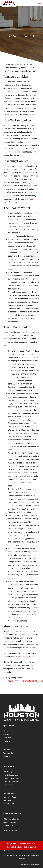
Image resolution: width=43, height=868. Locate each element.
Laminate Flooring (10, 794)
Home (6, 731)
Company (7, 734)
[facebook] (4, 851)
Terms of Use (32, 844)
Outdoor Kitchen (9, 804)
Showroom (7, 750)
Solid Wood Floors (10, 800)
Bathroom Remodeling (11, 778)
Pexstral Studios (34, 865)
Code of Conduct (30, 847)
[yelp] (8, 851)
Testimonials (8, 753)
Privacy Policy (11, 844)
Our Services (8, 738)
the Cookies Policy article (24, 657)
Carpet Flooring (9, 785)
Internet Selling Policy (15, 847)
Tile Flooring (8, 772)
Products (7, 741)
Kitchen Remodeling (11, 782)
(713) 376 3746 (12, 830)
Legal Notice (21, 844)
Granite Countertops (11, 775)
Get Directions (8, 825)
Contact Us (7, 756)
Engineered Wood (10, 797)
